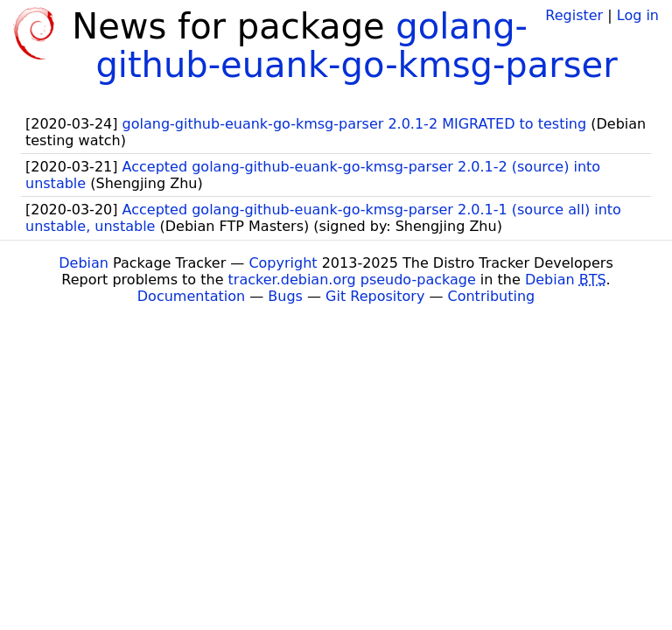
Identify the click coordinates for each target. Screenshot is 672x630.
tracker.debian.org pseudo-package (352, 280)
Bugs (285, 296)
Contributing (492, 296)
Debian (84, 263)
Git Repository (375, 296)
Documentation (191, 296)
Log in (638, 15)
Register (574, 15)
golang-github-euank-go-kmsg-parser (356, 45)
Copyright (283, 263)
